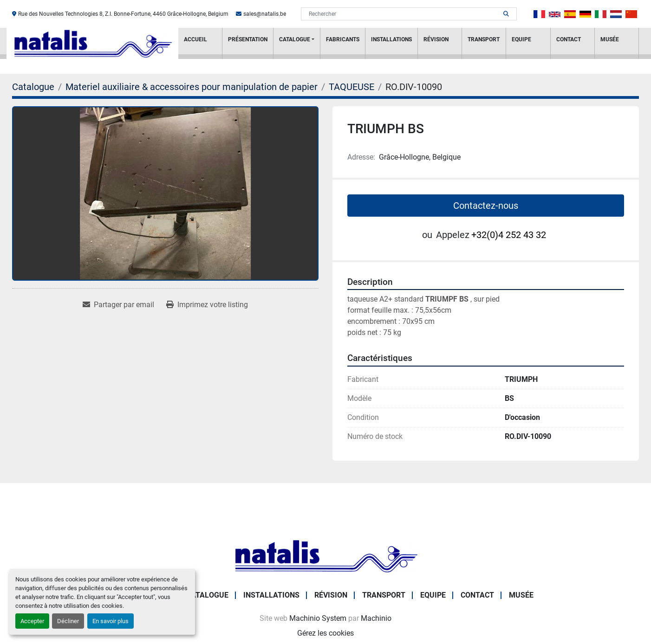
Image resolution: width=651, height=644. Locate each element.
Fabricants (343, 39)
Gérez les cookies (325, 633)
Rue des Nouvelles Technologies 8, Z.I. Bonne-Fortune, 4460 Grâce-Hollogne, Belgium (123, 14)
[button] (297, 43)
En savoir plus (111, 621)
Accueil (195, 39)
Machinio (376, 618)
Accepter (32, 621)
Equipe (521, 39)
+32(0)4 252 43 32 (509, 235)
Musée (610, 39)
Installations (391, 39)
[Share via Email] (118, 305)
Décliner (68, 621)
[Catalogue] (33, 87)
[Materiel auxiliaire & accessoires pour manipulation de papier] (192, 87)
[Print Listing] (207, 305)
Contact (569, 39)
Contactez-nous (486, 206)
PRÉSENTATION (248, 39)
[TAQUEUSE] (352, 87)
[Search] (402, 14)
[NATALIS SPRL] (325, 555)
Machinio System (318, 618)
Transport (484, 39)
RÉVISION (436, 39)
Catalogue (295, 39)
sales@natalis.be (265, 14)
